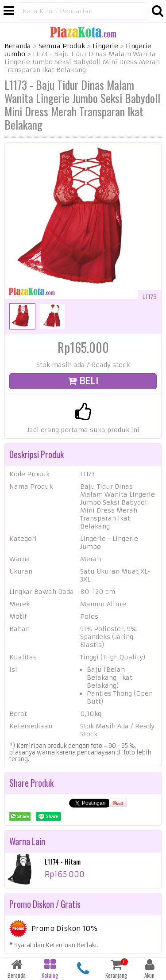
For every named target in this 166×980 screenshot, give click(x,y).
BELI (83, 381)
